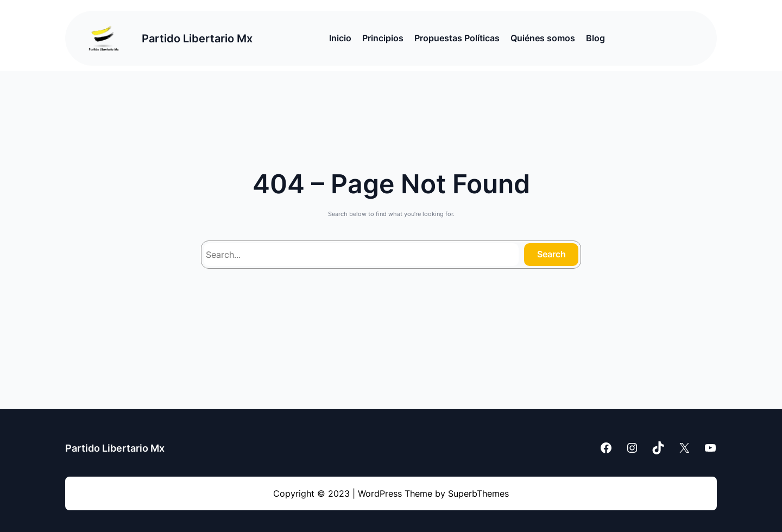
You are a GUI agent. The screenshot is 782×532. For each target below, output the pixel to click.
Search (551, 254)
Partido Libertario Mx (197, 39)
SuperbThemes (478, 493)
